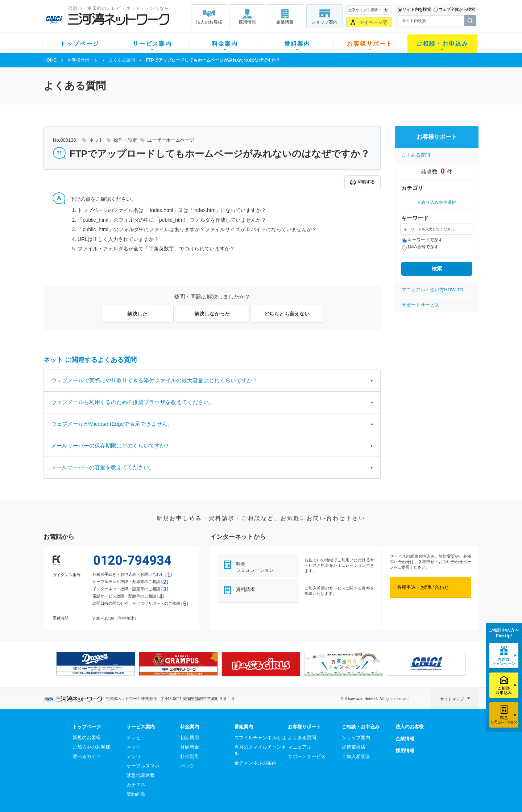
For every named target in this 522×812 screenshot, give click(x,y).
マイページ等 (373, 22)
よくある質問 (122, 60)
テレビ (134, 738)
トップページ (80, 44)
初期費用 (190, 738)
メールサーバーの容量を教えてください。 (103, 467)
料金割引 (190, 756)
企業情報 (285, 22)
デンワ (134, 756)
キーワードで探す (422, 240)
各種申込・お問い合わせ (423, 587)
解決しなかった (212, 314)
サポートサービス (420, 305)
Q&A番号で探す (420, 247)
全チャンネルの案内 (255, 763)
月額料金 (190, 747)
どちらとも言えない (287, 314)
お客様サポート (370, 44)
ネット (134, 747)
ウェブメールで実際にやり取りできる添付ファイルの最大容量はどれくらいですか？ (154, 380)
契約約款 (136, 794)
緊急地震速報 (141, 775)
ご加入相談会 (356, 756)
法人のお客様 (209, 22)
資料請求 (245, 589)
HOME (50, 60)
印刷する (366, 182)
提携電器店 (354, 747)
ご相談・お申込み (442, 44)
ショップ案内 (324, 22)
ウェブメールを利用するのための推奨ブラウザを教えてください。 (133, 402)
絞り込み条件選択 (439, 203)
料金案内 (225, 44)
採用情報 (247, 22)
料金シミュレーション (255, 567)
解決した (137, 314)
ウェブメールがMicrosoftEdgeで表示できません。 (112, 424)
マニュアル (300, 747)
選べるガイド (87, 756)
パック (187, 766)
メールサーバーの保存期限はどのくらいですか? (110, 445)
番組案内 (297, 44)
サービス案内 (152, 44)
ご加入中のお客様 (91, 747)
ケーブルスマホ (143, 766)
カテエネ (136, 785)
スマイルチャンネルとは (260, 738)
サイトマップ (452, 699)
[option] (96, 664)
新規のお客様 (87, 738)
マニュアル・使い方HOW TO (432, 290)
